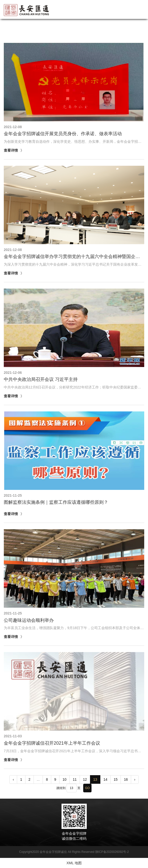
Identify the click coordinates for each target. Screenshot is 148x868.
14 (105, 779)
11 (75, 779)
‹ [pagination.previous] (13, 779)
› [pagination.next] (135, 779)
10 (65, 779)
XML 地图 (74, 863)
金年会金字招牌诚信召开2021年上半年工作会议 (52, 743)
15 (116, 779)
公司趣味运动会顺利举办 (29, 620)
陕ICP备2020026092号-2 (112, 852)
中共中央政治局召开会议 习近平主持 (41, 379)
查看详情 (11, 150)
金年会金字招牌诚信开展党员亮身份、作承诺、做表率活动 (63, 134)
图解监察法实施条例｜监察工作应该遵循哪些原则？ (56, 502)
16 (126, 779)
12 (85, 779)
